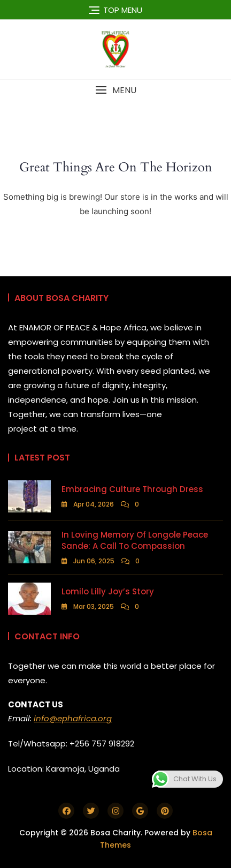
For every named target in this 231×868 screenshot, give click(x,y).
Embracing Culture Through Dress (132, 489)
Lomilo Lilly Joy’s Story (108, 591)
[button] (115, 90)
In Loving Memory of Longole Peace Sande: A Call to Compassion (135, 540)
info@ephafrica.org (73, 718)
